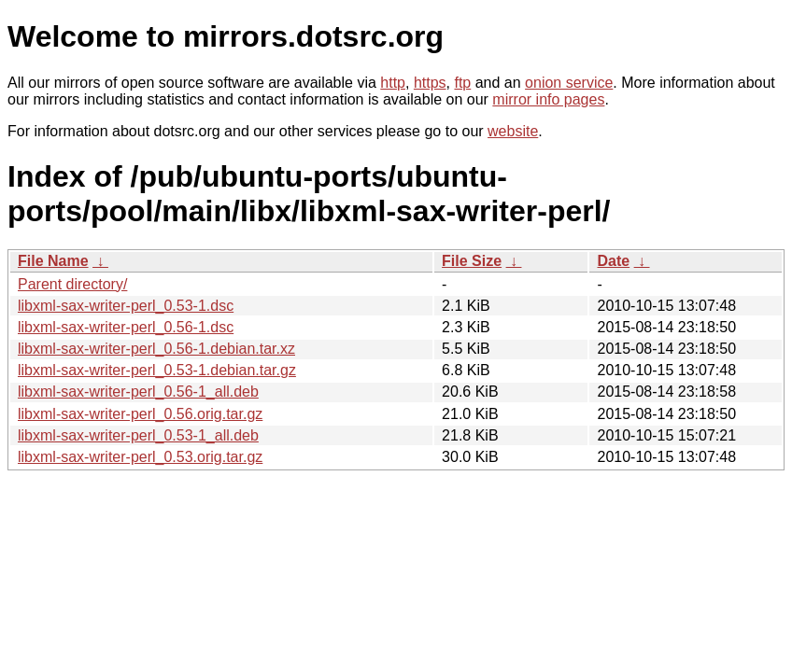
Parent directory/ (72, 284)
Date (613, 261)
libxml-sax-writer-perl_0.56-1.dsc (126, 327)
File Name (53, 261)
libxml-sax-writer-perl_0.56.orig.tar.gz (140, 414)
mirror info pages (548, 99)
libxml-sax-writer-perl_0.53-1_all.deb (138, 435)
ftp (462, 83)
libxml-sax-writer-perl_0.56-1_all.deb (138, 392)
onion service (569, 83)
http (393, 83)
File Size (472, 261)
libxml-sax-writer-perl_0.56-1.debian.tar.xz (156, 349)
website (513, 131)
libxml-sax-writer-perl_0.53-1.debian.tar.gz (157, 370)
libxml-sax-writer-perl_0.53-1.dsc (126, 306)
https (430, 83)
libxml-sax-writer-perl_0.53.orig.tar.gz (140, 457)
